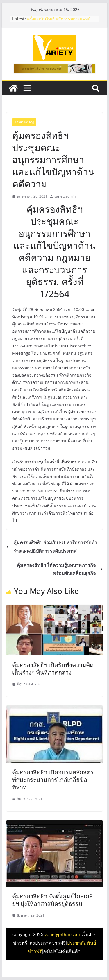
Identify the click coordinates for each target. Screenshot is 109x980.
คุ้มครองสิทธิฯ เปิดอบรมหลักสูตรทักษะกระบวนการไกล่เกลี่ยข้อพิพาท (53, 780)
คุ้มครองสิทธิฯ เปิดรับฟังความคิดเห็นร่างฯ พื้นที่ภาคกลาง (53, 669)
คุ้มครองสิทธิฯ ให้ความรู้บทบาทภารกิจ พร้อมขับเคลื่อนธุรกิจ (60, 569)
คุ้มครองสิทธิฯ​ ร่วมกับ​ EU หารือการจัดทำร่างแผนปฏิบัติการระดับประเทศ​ (52, 547)
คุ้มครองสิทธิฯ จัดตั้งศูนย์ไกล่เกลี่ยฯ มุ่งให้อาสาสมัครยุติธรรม (52, 900)
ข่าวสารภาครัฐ (24, 122)
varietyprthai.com (62, 935)
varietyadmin (65, 196)
